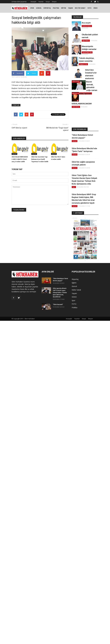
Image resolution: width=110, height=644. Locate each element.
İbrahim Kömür (87, 26)
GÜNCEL (39, 8)
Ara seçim (86, 23)
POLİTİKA (56, 8)
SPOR (32, 8)
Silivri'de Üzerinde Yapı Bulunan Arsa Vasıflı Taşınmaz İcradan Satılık (40, 159)
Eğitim (74, 283)
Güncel (14, 154)
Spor (74, 187)
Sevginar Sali (83, 64)
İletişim (54, 2)
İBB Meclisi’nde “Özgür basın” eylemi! (57, 129)
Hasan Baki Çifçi (87, 52)
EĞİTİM (64, 8)
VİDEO (95, 8)
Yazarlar (41, 2)
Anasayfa (33, 2)
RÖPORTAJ (47, 8)
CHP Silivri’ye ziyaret (19, 128)
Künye (48, 2)
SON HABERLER (19, 139)
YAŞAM (70, 8)
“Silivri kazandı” (58, 304)
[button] (98, 2)
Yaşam (74, 293)
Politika (74, 308)
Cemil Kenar (76, 107)
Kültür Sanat (76, 290)
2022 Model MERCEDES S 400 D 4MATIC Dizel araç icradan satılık (20, 159)
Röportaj (75, 279)
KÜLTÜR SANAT (80, 8)
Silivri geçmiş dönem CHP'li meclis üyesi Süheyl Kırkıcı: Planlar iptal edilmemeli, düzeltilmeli (60, 293)
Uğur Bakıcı (86, 41)
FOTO (89, 8)
